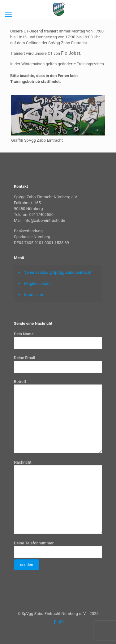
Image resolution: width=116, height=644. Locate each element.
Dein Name (58, 340)
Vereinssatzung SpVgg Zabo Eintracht (58, 272)
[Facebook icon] (55, 622)
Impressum (34, 295)
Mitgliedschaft (37, 283)
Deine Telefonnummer (58, 555)
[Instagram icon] (61, 622)
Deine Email (58, 364)
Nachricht (58, 497)
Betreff (58, 416)
